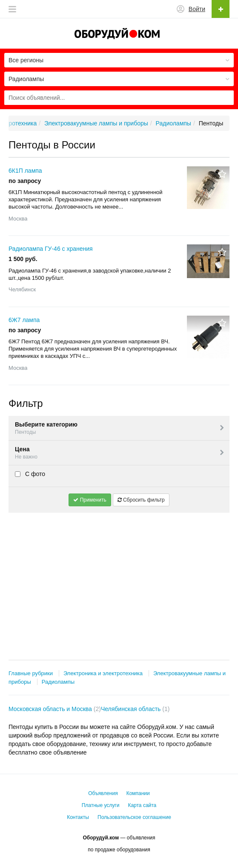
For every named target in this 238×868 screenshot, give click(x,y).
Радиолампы (58, 682)
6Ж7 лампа (24, 320)
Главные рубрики (31, 673)
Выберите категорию (120, 428)
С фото (30, 474)
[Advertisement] (119, 579)
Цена (120, 453)
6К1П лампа (25, 171)
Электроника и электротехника (103, 673)
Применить (90, 500)
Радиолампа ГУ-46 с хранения (51, 249)
